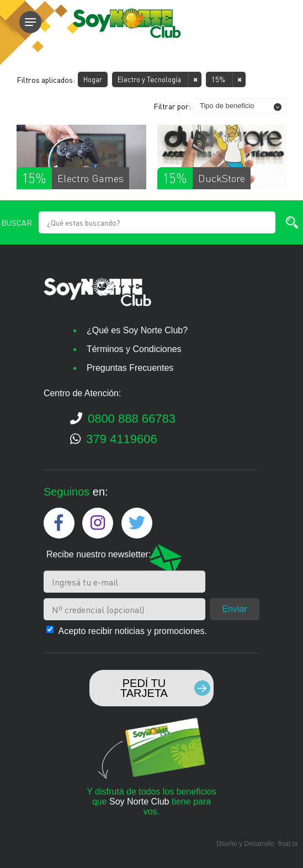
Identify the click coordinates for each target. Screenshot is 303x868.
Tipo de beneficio (227, 106)
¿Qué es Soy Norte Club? (137, 330)
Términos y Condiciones (134, 349)
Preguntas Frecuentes (130, 368)
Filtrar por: (172, 106)
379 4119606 (114, 440)
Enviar (234, 609)
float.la (288, 844)
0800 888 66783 (123, 419)
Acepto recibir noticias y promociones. (132, 631)
